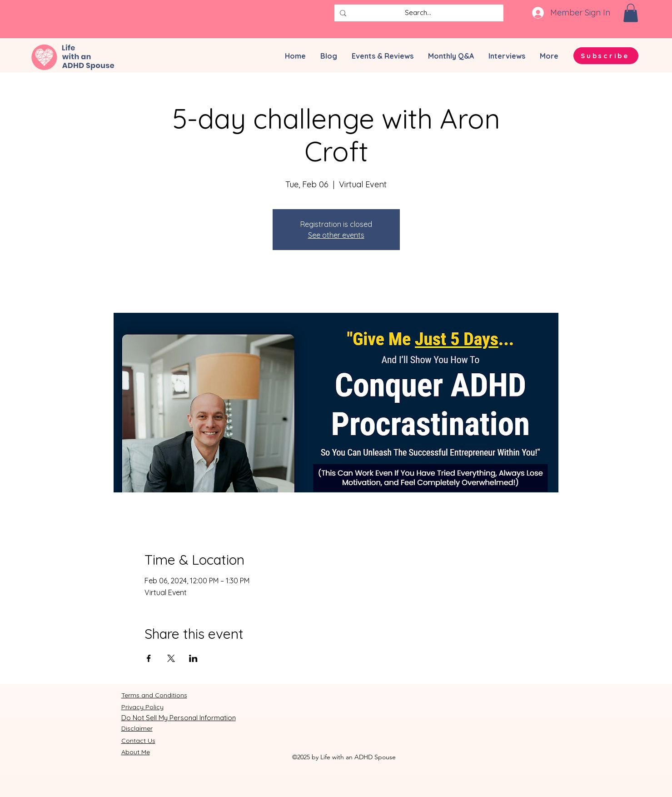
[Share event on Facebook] (149, 658)
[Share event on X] (171, 658)
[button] (631, 13)
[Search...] (418, 13)
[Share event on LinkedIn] (193, 658)
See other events (336, 235)
